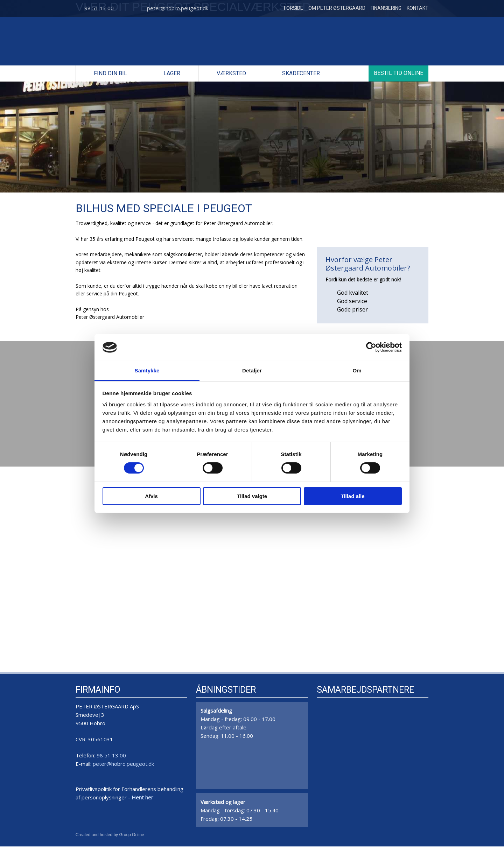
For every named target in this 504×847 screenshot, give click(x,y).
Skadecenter (301, 73)
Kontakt (418, 8)
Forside (293, 8)
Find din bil (110, 73)
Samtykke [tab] (147, 370)
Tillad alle (352, 496)
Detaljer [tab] (252, 370)
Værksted (231, 73)
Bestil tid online (398, 73)
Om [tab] (357, 370)
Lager (172, 73)
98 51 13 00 (99, 8)
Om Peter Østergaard (337, 8)
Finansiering (386, 8)
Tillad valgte (252, 496)
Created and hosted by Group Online (110, 835)
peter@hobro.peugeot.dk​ (123, 764)
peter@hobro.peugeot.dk (178, 8)
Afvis (151, 496)
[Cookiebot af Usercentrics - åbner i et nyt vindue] (371, 347)
